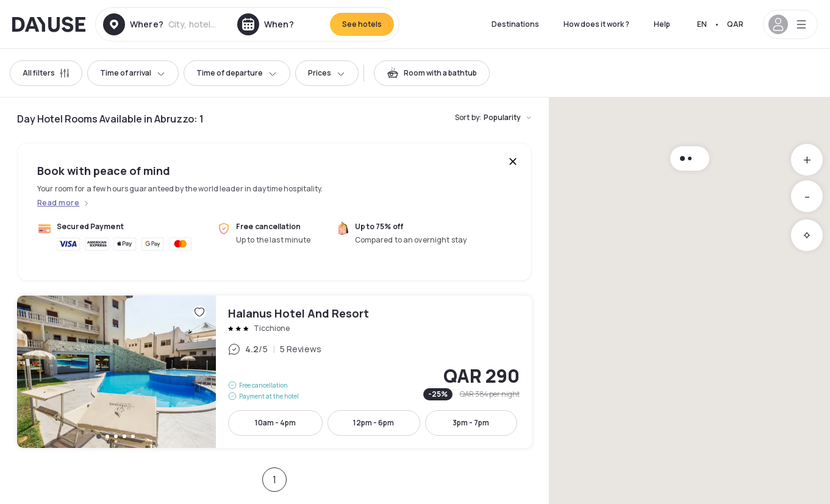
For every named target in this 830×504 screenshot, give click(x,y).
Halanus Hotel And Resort (274, 372)
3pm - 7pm (471, 423)
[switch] (432, 73)
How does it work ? (596, 24)
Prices (327, 73)
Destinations (515, 24)
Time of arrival (133, 73)
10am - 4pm (275, 423)
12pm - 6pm (374, 423)
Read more (58, 203)
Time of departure (237, 73)
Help (662, 24)
